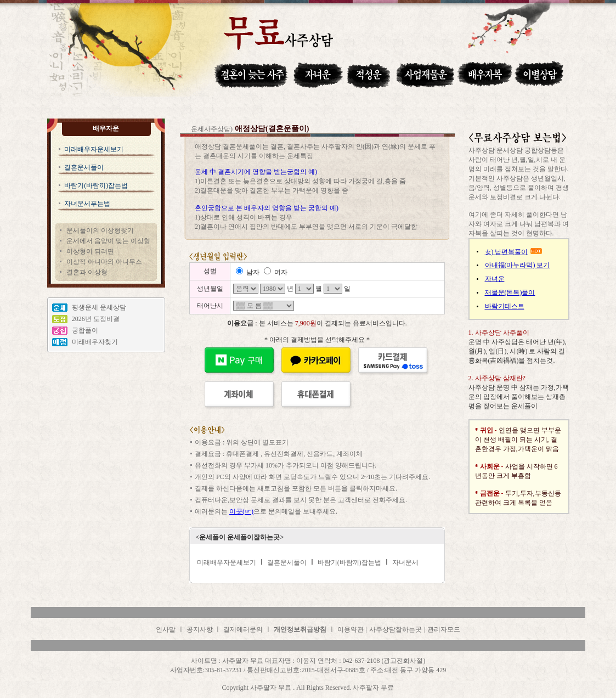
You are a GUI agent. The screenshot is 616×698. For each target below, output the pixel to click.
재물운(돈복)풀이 (510, 292)
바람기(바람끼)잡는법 (96, 185)
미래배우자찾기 (95, 342)
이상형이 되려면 (90, 251)
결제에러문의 (243, 629)
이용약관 (351, 629)
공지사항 (200, 629)
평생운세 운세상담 (99, 307)
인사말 (166, 629)
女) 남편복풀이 (507, 252)
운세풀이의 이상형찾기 (100, 230)
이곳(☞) (241, 511)
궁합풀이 (85, 330)
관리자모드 (444, 629)
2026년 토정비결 (96, 319)
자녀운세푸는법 (87, 204)
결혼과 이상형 (87, 272)
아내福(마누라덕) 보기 (518, 265)
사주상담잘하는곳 (395, 629)
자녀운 (495, 279)
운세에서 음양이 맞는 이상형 (108, 241)
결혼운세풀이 (84, 167)
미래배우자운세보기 (94, 149)
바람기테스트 (505, 306)
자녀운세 (405, 562)
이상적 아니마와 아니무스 (104, 262)
